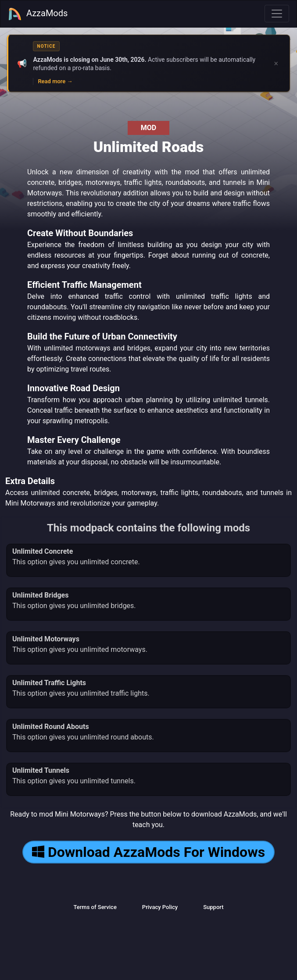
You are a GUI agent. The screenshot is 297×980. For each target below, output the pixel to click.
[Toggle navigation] (277, 14)
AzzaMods (38, 14)
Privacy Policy (160, 907)
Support (213, 907)
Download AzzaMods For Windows (148, 852)
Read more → (55, 81)
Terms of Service (95, 907)
